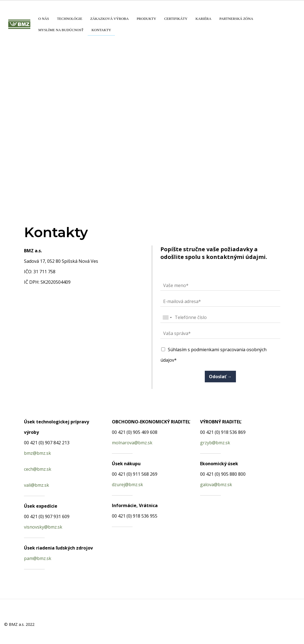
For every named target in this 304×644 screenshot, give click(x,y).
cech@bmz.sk (38, 469)
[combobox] (167, 318)
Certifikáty (176, 19)
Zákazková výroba (109, 19)
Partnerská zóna (236, 19)
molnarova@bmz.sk (132, 443)
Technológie (70, 19)
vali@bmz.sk (37, 485)
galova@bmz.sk (216, 485)
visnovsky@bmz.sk (43, 527)
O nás (44, 19)
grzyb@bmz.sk (215, 443)
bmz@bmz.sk (37, 453)
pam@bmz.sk (38, 558)
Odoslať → (220, 377)
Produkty (146, 19)
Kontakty (101, 30)
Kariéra (203, 19)
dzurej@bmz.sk (127, 485)
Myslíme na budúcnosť (61, 30)
